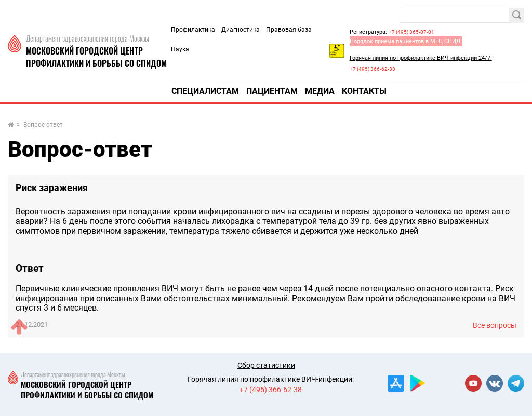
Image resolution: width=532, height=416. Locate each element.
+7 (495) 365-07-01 (411, 32)
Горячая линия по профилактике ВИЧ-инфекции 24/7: (421, 58)
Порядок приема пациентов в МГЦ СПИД (405, 41)
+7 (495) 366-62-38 (373, 69)
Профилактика (193, 30)
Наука (180, 49)
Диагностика (241, 30)
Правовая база (289, 30)
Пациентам (272, 91)
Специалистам (205, 91)
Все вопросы (495, 325)
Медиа (320, 91)
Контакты (364, 91)
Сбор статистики (266, 365)
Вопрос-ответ (43, 125)
